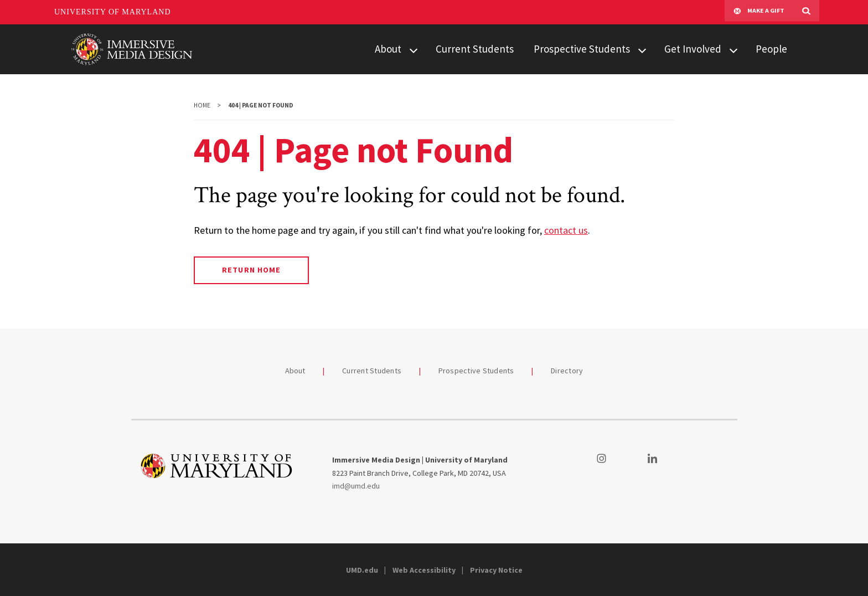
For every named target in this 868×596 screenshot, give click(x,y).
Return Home (251, 270)
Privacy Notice (496, 570)
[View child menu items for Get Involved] (733, 50)
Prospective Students (582, 49)
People (771, 49)
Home (202, 105)
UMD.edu (362, 570)
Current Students (475, 49)
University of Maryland (113, 12)
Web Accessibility (424, 570)
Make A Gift (759, 12)
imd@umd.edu (356, 486)
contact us (566, 230)
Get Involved (693, 49)
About (388, 49)
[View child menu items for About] (414, 50)
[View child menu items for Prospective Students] (642, 50)
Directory (567, 371)
